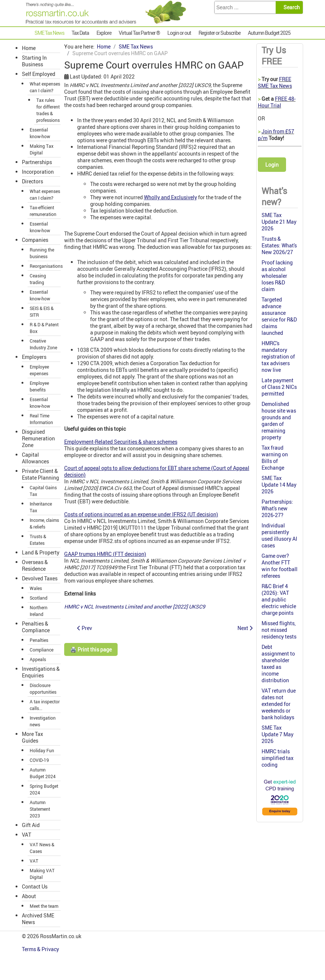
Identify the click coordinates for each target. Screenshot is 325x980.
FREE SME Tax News (275, 82)
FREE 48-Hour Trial (277, 102)
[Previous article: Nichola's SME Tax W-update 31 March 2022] (85, 628)
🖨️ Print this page (91, 649)
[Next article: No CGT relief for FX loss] (245, 628)
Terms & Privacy (41, 949)
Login (272, 165)
